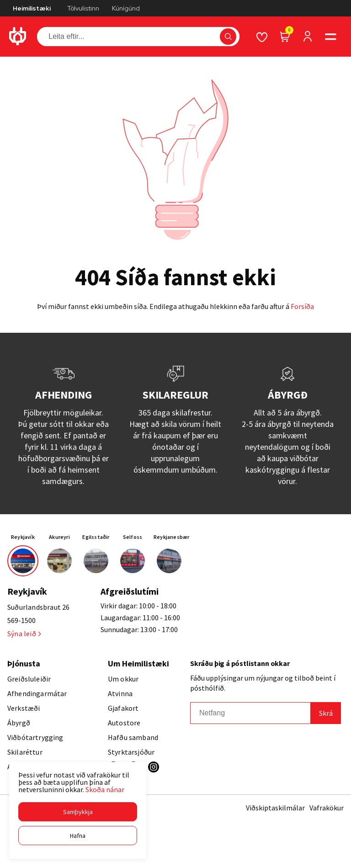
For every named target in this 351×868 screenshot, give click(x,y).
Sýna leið (24, 634)
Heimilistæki (32, 8)
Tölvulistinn (83, 8)
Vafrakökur (327, 808)
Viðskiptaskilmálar (275, 808)
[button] (78, 812)
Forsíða (302, 306)
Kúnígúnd (126, 8)
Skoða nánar (105, 789)
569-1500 (21, 620)
